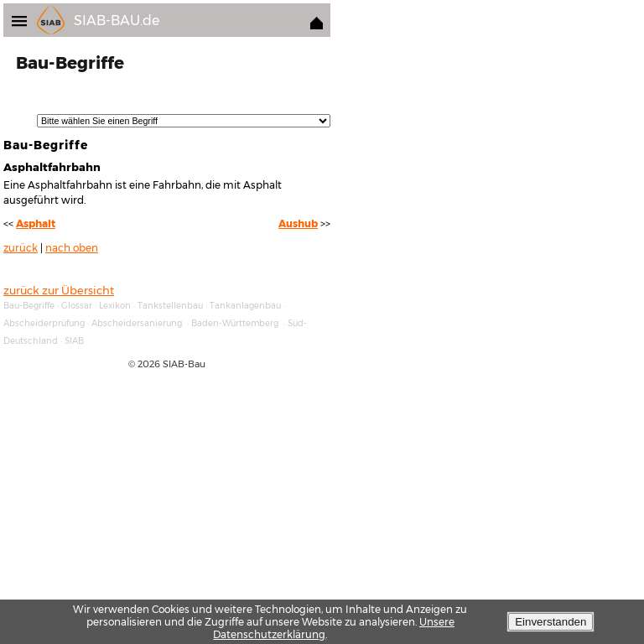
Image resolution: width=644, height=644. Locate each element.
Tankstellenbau (170, 306)
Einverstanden (551, 622)
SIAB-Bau (184, 364)
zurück (21, 248)
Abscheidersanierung (137, 323)
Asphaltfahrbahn (52, 167)
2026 (149, 364)
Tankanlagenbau (245, 306)
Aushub (298, 224)
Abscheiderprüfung (44, 323)
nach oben (72, 248)
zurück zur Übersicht (59, 290)
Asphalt (36, 224)
